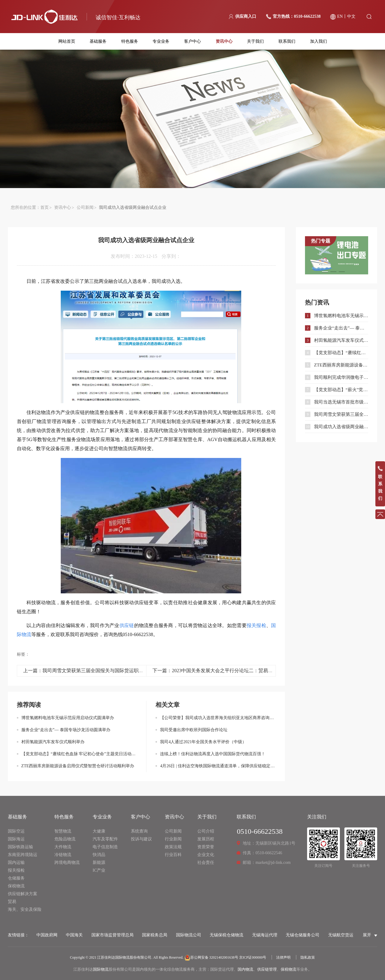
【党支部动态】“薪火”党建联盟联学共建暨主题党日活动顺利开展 (341, 390)
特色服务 (130, 41)
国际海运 (16, 839)
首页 (45, 207)
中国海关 (74, 935)
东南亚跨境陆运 (23, 855)
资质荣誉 (206, 847)
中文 (351, 16)
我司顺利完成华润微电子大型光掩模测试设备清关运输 (341, 377)
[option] (337, 255)
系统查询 (139, 831)
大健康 (99, 831)
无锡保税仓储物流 (226, 935)
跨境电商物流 (67, 863)
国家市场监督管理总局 (112, 935)
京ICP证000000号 (253, 957)
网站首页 (67, 41)
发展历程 (206, 839)
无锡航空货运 (341, 935)
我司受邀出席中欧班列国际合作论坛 (194, 730)
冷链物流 (63, 855)
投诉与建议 (141, 839)
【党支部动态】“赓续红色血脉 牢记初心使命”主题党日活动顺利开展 (79, 754)
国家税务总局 (155, 935)
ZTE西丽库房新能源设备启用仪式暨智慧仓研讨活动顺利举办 (78, 766)
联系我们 (287, 41)
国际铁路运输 (20, 847)
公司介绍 (206, 831)
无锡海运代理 (265, 935)
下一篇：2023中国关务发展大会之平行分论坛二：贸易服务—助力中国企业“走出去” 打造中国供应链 (259, 671)
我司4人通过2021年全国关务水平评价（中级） (203, 742)
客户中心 (192, 41)
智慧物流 (63, 831)
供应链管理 (267, 969)
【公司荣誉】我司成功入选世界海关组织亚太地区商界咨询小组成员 (218, 718)
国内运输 (16, 863)
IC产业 (99, 870)
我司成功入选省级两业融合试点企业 (341, 427)
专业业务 (161, 41)
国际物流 (101, 969)
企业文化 (206, 855)
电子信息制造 (105, 847)
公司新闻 (85, 207)
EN (340, 16)
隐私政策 (308, 957)
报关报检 (16, 870)
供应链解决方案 (23, 894)
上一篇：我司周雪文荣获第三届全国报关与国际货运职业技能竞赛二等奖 (100, 671)
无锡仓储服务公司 (303, 935)
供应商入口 (246, 16)
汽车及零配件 (105, 839)
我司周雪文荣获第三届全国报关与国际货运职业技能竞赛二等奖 (341, 414)
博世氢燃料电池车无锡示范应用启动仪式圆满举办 (68, 718)
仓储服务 (16, 878)
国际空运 (16, 831)
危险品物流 (65, 839)
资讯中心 (224, 41)
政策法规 (173, 847)
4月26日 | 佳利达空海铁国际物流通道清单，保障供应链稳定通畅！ (218, 766)
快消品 (99, 855)
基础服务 (98, 41)
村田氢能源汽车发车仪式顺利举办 (53, 742)
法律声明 (283, 957)
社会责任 (206, 863)
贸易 (12, 902)
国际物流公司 (189, 935)
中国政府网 (47, 935)
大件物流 (63, 847)
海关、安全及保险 (25, 909)
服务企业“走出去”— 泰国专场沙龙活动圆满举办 (66, 730)
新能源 (99, 863)
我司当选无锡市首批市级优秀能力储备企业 (341, 402)
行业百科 (173, 855)
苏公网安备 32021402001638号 (211, 957)
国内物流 (245, 969)
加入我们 (319, 41)
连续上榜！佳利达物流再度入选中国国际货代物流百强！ (213, 754)
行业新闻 (173, 839)
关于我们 (255, 41)
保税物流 (16, 886)
